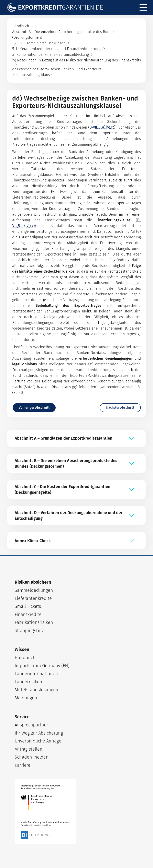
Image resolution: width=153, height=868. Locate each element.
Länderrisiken (28, 682)
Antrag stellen (29, 749)
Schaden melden (32, 757)
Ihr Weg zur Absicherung (39, 733)
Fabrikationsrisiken (34, 622)
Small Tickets (28, 606)
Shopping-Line (29, 631)
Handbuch (25, 658)
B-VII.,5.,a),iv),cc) (102, 127)
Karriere (23, 765)
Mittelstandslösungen (36, 690)
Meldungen (26, 698)
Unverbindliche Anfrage (38, 741)
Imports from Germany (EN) (42, 666)
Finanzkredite (28, 614)
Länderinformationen (36, 674)
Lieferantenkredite (33, 598)
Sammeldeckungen (34, 590)
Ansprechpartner (31, 725)
